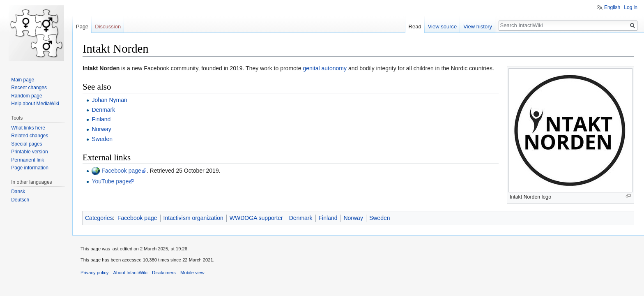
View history (478, 27)
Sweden (102, 139)
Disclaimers (164, 273)
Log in (631, 7)
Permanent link (28, 160)
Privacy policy (94, 273)
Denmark (103, 110)
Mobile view (192, 273)
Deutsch (20, 200)
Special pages (26, 144)
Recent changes (29, 88)
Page (82, 27)
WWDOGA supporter (256, 218)
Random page (26, 96)
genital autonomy (325, 68)
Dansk (18, 192)
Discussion (108, 27)
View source (443, 27)
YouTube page (110, 181)
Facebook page (121, 171)
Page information (30, 168)
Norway (101, 129)
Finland (101, 119)
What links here (28, 128)
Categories (99, 218)
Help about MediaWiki (35, 104)
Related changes (30, 136)
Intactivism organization (193, 218)
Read (415, 27)
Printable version (29, 152)
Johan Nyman (109, 100)
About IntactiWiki (130, 273)
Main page (23, 80)
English (612, 7)
